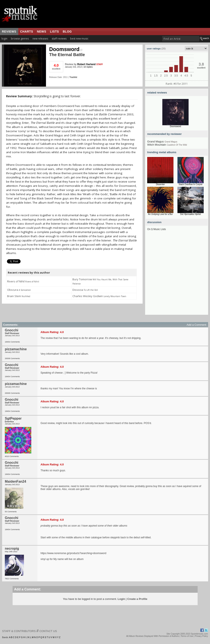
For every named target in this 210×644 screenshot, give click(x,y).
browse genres (20, 39)
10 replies (88, 67)
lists (54, 32)
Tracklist (73, 77)
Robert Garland (86, 64)
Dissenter (160, 184)
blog (67, 32)
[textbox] (181, 39)
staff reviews (59, 39)
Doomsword (66, 49)
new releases (40, 39)
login (4, 39)
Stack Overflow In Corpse (191, 184)
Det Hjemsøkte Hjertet (190, 214)
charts (27, 32)
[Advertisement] (39, 275)
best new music (79, 39)
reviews (9, 32)
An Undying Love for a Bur (160, 214)
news (42, 32)
